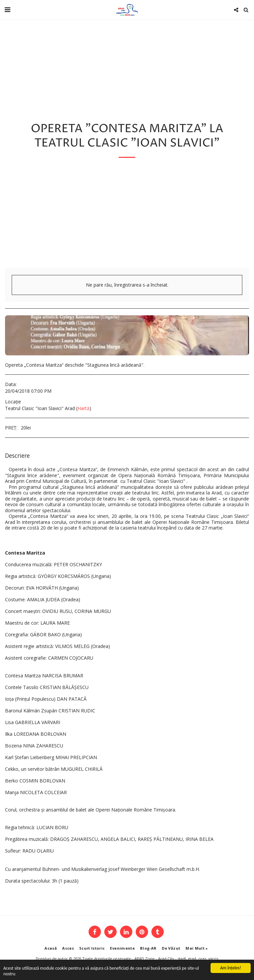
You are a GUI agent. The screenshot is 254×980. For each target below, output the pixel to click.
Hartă (84, 408)
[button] (7, 10)
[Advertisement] (127, 218)
